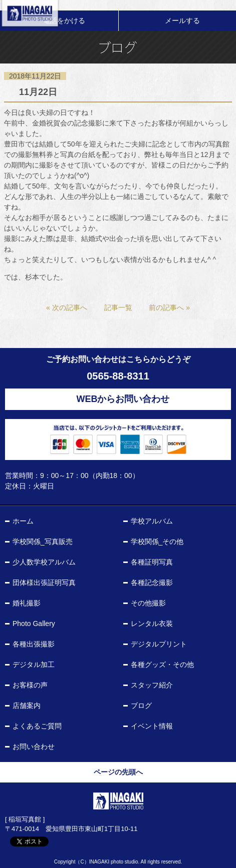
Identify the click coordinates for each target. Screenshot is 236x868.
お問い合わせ (34, 746)
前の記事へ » (169, 307)
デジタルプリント (159, 644)
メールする (182, 20)
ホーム (23, 521)
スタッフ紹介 (152, 685)
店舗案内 (27, 705)
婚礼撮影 (27, 603)
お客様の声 (30, 685)
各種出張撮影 (34, 644)
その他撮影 (148, 603)
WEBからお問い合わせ (123, 399)
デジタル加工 (34, 664)
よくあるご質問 (37, 726)
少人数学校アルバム (44, 562)
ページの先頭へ (118, 772)
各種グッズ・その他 (162, 664)
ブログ (141, 705)
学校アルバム (152, 521)
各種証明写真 (152, 562)
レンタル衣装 (152, 623)
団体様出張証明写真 (44, 582)
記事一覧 (118, 307)
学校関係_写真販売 (43, 541)
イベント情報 (152, 726)
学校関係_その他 (157, 541)
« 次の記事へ (67, 307)
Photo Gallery (34, 623)
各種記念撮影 (152, 582)
